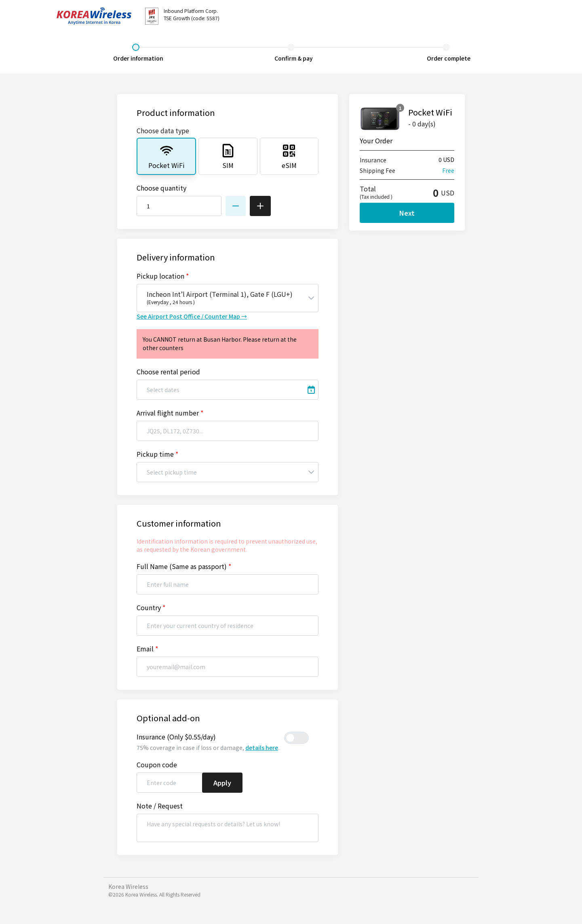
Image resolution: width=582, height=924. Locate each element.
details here (262, 748)
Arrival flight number (170, 413)
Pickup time (157, 454)
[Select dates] (228, 390)
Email (147, 649)
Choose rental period (168, 372)
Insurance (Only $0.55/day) (176, 737)
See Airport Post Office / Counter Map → (192, 316)
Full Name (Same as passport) (184, 566)
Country (151, 607)
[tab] (166, 156)
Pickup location (163, 276)
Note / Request (160, 806)
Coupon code (157, 764)
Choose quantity (161, 188)
